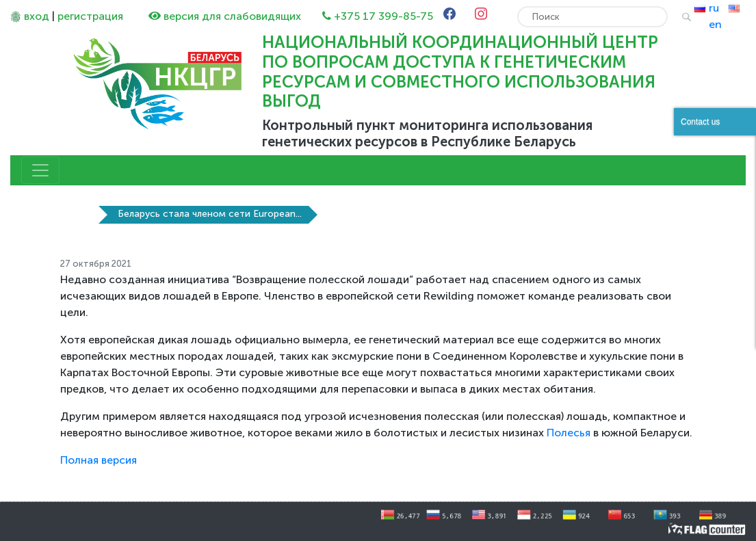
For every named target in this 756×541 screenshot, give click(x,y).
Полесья (569, 433)
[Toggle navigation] (40, 170)
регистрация (90, 16)
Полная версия (99, 460)
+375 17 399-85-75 (383, 16)
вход (37, 16)
